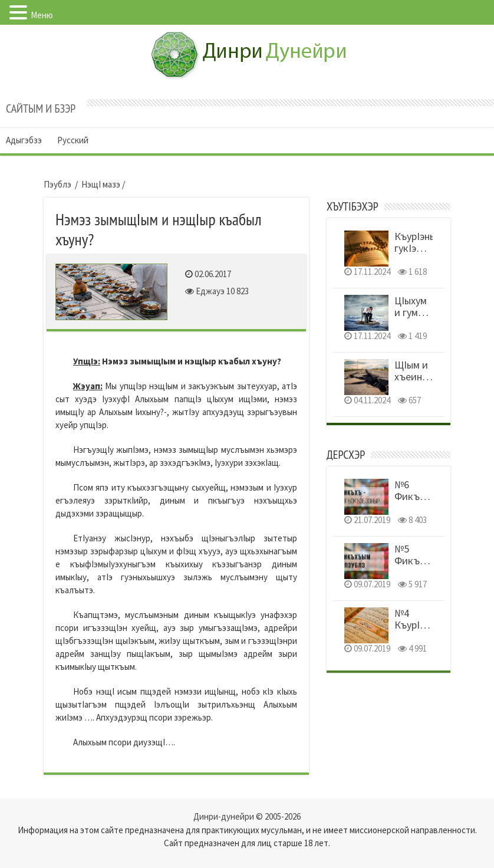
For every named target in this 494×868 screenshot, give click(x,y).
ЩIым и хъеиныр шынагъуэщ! (423, 377)
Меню (42, 15)
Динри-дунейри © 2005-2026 (247, 816)
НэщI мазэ (101, 184)
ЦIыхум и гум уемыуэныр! (421, 312)
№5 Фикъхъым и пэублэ (419, 566)
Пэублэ (57, 184)
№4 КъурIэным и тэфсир (419, 631)
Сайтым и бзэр (41, 108)
